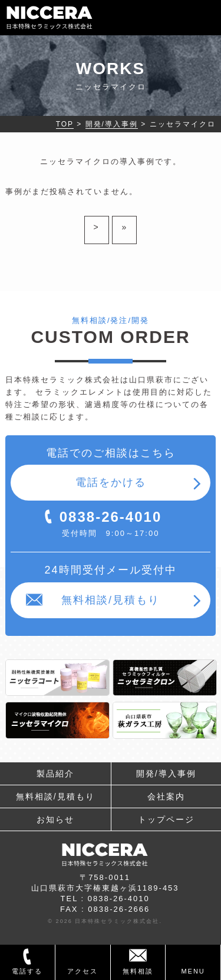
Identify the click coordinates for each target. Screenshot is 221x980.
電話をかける (111, 482)
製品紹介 (55, 774)
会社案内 (166, 796)
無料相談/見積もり (111, 600)
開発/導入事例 (166, 774)
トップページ (166, 819)
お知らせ (55, 819)
